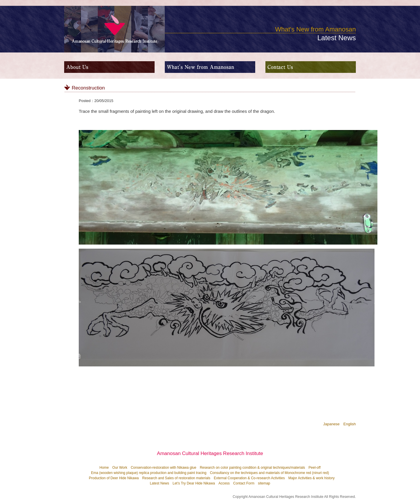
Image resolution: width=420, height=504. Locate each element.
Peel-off (315, 468)
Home (104, 468)
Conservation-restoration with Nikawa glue (163, 468)
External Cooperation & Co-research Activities (249, 478)
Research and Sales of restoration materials (176, 478)
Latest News (160, 483)
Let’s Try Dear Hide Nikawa (194, 483)
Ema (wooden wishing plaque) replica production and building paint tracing (149, 473)
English (350, 424)
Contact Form (244, 483)
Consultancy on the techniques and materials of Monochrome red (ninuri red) (269, 473)
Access (224, 483)
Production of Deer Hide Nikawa (114, 478)
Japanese (331, 424)
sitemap (264, 483)
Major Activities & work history (311, 478)
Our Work (120, 468)
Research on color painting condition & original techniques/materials (252, 468)
